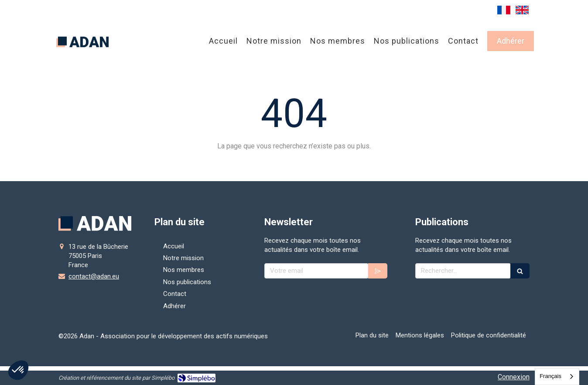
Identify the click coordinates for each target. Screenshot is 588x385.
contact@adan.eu (94, 276)
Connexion (514, 377)
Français (550, 376)
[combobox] (557, 376)
